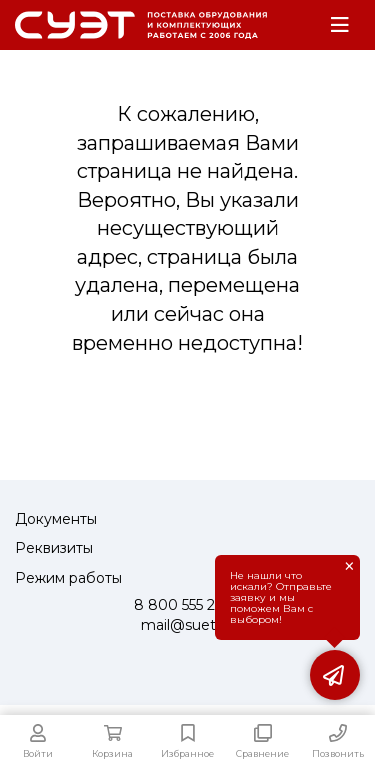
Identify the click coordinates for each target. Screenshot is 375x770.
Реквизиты (54, 548)
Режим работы (68, 578)
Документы (56, 519)
